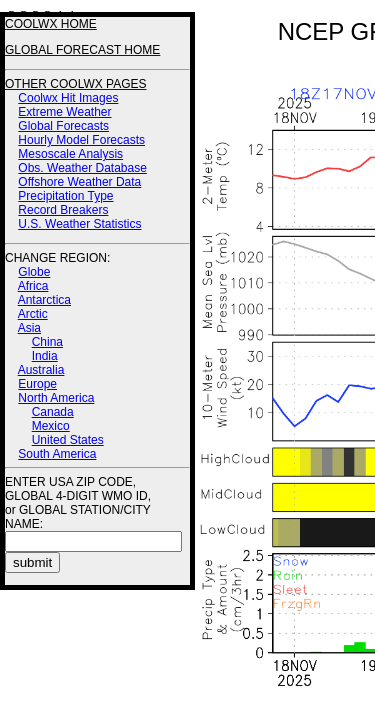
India (45, 356)
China (47, 342)
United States (68, 440)
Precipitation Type (65, 196)
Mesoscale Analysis (70, 154)
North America (56, 398)
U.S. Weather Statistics (79, 224)
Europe (37, 384)
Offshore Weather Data (79, 182)
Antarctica (44, 300)
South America (57, 454)
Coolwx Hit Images (68, 98)
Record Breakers (63, 210)
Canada (53, 412)
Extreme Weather (64, 112)
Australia (41, 370)
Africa (33, 286)
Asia (29, 328)
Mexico (51, 426)
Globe (34, 272)
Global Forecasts (63, 126)
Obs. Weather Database (82, 168)
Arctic (33, 314)
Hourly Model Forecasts (81, 140)
